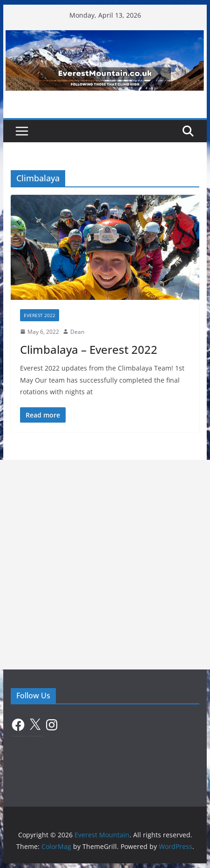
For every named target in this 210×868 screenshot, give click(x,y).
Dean (77, 332)
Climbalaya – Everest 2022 (89, 349)
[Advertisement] (105, 565)
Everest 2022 (40, 315)
